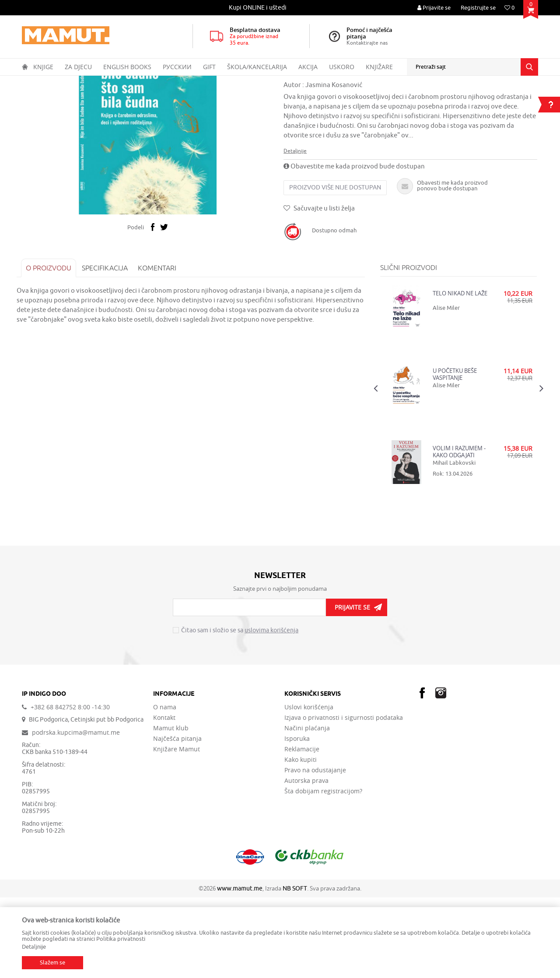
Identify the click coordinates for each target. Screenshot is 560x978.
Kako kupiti (301, 840)
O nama (165, 788)
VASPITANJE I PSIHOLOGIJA (317, 81)
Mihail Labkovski (452, 542)
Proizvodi (58, 81)
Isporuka (297, 819)
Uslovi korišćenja (309, 788)
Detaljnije (296, 231)
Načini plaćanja (307, 809)
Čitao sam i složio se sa (240, 711)
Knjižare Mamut (177, 830)
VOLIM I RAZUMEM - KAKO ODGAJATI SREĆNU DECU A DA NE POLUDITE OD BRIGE (457, 531)
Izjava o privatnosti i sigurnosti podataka (344, 798)
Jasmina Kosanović (335, 165)
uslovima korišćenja (271, 710)
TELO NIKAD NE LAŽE (458, 373)
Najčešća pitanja (177, 819)
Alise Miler (444, 387)
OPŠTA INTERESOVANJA (153, 81)
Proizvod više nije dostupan (336, 267)
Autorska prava (306, 861)
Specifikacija (110, 347)
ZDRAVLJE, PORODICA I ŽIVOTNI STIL (233, 81)
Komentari (162, 347)
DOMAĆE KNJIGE (97, 81)
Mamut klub (171, 809)
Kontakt (164, 798)
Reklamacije (302, 830)
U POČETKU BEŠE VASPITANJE (453, 454)
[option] (258, 8)
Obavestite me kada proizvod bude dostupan (355, 246)
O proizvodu (54, 347)
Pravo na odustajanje (315, 851)
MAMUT (31, 81)
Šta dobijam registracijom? (323, 872)
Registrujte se (478, 8)
